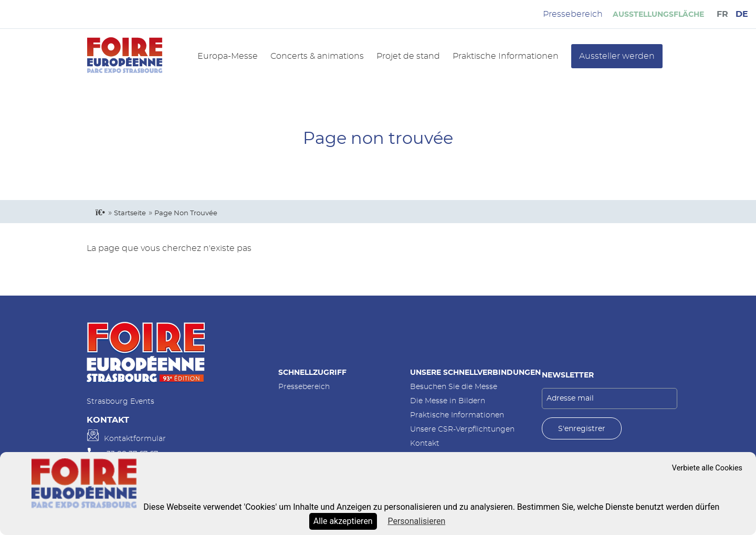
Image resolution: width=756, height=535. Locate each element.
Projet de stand (408, 56)
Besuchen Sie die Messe (454, 387)
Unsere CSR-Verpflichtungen (462, 429)
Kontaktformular (135, 439)
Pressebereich (304, 387)
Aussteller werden (617, 56)
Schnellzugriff (312, 373)
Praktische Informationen (506, 56)
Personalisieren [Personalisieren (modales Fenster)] (416, 521)
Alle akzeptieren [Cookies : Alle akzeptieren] (343, 521)
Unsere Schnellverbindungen (475, 373)
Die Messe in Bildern (448, 401)
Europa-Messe (228, 56)
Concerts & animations (317, 56)
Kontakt (425, 443)
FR (722, 14)
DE (742, 14)
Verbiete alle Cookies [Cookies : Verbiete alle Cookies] (707, 468)
